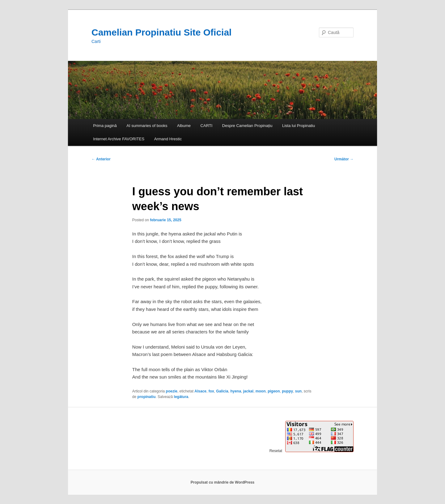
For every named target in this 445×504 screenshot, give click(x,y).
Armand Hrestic (168, 139)
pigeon (274, 391)
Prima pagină (105, 126)
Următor (344, 159)
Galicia (222, 391)
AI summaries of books (147, 126)
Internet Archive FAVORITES (119, 139)
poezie (172, 391)
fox (211, 391)
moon (261, 391)
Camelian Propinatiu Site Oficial (161, 32)
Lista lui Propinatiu (299, 126)
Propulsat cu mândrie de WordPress (223, 482)
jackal (248, 391)
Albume (184, 126)
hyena (236, 391)
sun (298, 391)
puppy (287, 391)
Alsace (200, 391)
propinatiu (147, 397)
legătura (181, 397)
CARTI (207, 126)
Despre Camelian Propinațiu (247, 126)
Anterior (101, 159)
